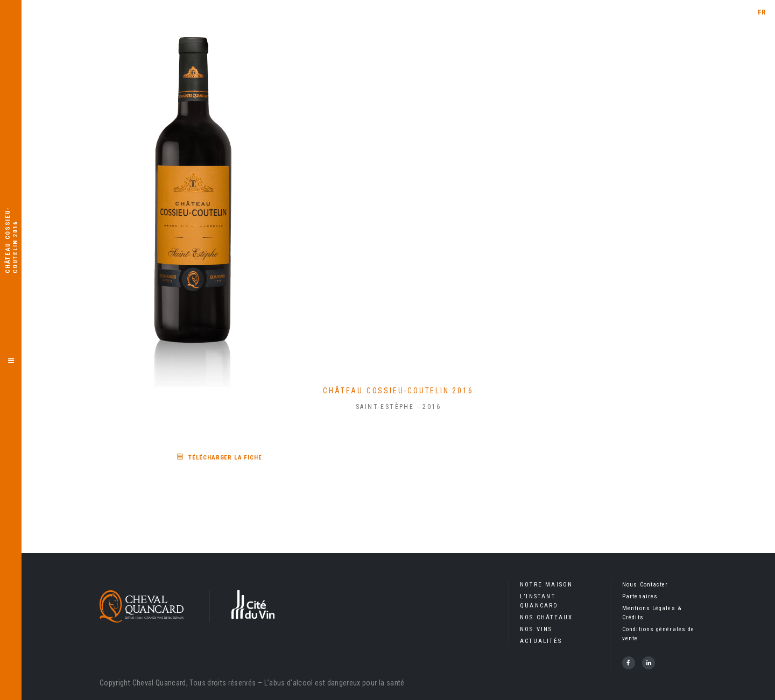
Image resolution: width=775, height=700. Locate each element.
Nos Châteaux (546, 617)
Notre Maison (546, 585)
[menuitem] (762, 12)
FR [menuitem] (762, 12)
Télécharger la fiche (225, 458)
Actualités (541, 641)
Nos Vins (536, 629)
